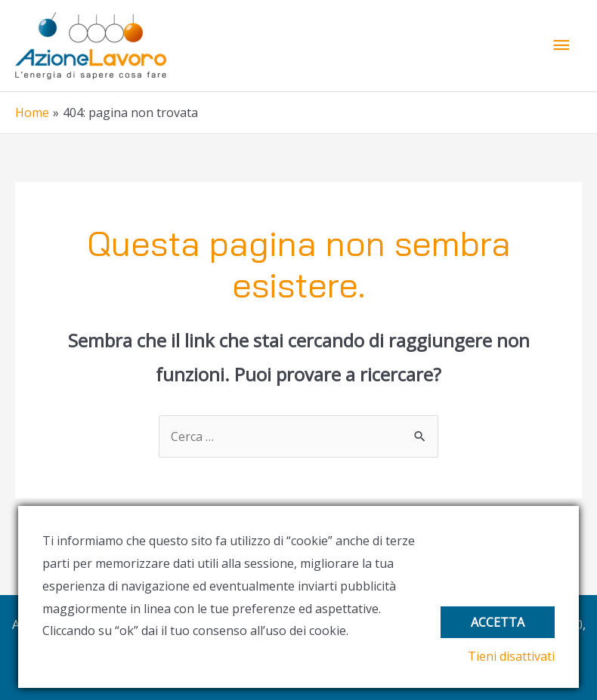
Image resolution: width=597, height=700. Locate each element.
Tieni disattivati (511, 656)
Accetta (498, 622)
